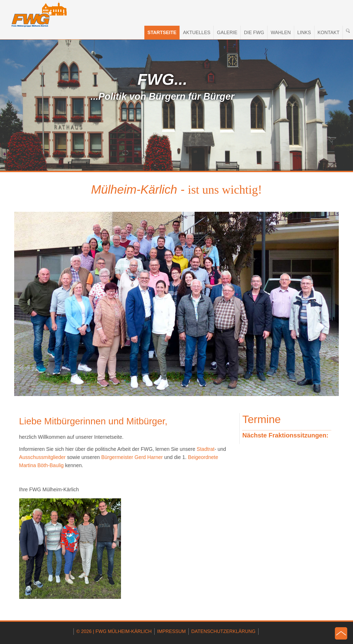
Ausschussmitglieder (43, 457)
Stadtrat (206, 449)
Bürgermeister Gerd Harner (133, 457)
